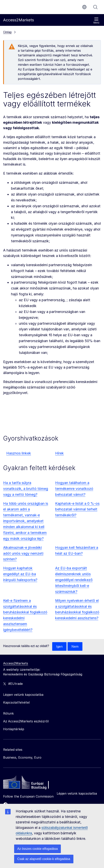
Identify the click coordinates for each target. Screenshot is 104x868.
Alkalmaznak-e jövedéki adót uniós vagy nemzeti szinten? (23, 553)
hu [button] (84, 7)
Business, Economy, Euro (22, 757)
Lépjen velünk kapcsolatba (77, 793)
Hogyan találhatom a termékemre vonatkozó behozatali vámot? (74, 489)
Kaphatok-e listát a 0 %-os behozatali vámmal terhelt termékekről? (77, 509)
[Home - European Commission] (32, 783)
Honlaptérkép (14, 729)
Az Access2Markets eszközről (26, 721)
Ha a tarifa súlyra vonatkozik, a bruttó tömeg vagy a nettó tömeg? (26, 489)
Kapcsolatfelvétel (16, 702)
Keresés (95, 7)
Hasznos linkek (19, 453)
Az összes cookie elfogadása (37, 849)
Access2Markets (16, 663)
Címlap (7, 32)
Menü (96, 21)
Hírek (59, 453)
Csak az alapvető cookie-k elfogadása (44, 859)
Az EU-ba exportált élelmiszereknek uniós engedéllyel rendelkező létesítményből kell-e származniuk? (74, 580)
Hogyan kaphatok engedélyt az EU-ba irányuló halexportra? (20, 574)
